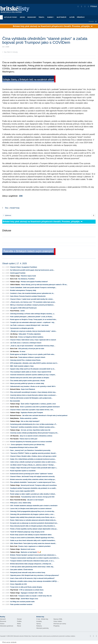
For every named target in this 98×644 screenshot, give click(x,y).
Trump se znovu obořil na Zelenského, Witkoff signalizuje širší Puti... (32, 538)
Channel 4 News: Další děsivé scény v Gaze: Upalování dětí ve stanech (33, 340)
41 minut (22, 352)
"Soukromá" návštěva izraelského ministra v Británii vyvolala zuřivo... (33, 427)
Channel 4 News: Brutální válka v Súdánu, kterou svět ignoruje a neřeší (33, 456)
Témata (42, 17)
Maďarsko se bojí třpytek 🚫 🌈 (31, 552)
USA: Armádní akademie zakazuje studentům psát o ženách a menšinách (34, 506)
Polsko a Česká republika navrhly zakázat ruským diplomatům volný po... (34, 529)
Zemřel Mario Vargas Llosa (29, 599)
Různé (19, 626)
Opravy (39, 624)
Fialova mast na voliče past (28, 439)
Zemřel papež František (18, 273)
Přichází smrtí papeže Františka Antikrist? (34, 282)
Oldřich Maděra (15, 285)
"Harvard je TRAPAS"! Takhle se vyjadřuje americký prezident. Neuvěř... (33, 453)
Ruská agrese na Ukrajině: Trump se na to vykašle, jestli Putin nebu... (33, 354)
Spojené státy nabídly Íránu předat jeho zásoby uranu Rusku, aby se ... (33, 517)
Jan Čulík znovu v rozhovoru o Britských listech (26, 343)
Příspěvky (81, 17)
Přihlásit (92, 6)
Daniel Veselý (15, 407)
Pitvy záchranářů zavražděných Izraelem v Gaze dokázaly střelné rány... (33, 392)
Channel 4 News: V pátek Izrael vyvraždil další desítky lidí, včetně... (32, 299)
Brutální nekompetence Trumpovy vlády (23, 290)
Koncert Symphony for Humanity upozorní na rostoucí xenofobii (31, 442)
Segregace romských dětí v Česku (32, 593)
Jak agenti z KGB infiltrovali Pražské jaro (23, 308)
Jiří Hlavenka (14, 352)
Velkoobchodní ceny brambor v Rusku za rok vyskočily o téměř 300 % (33, 386)
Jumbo (22, 311)
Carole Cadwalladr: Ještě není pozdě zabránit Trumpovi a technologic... (33, 288)
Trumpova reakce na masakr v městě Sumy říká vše (35, 596)
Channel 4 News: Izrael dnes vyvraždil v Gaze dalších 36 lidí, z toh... (32, 410)
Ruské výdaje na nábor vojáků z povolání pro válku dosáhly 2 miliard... (33, 494)
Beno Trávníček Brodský (18, 500)
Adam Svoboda (15, 497)
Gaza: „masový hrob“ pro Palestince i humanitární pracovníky (30, 450)
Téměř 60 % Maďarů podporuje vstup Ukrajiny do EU (27, 532)
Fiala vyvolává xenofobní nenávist (21, 604)
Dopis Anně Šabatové (28, 389)
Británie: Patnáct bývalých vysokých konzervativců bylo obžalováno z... (33, 555)
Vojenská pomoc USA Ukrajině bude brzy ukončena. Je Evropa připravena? (35, 575)
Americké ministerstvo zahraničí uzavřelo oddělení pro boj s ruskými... (33, 375)
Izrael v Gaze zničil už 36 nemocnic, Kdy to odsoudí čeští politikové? (32, 578)
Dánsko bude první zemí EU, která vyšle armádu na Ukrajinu (30, 378)
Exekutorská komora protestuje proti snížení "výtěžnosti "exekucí (31, 474)
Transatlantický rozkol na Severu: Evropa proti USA (38, 497)
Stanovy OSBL (58, 619)
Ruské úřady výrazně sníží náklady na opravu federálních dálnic (31, 535)
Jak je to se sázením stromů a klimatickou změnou (36, 436)
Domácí (19, 619)
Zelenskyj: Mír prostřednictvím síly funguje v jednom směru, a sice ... (33, 514)
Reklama (39, 626)
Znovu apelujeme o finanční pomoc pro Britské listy (28, 445)
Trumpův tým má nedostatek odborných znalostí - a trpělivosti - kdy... (33, 322)
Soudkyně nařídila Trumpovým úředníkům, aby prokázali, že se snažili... (33, 488)
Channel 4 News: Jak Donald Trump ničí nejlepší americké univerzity (32, 477)
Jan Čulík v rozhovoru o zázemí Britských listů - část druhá (29, 325)
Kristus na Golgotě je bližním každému (31, 337)
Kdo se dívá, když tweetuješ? (30, 421)
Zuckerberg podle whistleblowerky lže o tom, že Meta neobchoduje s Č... (34, 424)
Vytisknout (7, 215)
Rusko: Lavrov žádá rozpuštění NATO (22, 491)
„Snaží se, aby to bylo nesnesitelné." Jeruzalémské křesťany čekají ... (33, 346)
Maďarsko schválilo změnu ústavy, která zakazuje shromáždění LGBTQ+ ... (34, 581)
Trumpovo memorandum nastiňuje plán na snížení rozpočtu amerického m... (35, 558)
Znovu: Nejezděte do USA (19, 584)
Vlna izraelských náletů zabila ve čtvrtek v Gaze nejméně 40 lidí (31, 372)
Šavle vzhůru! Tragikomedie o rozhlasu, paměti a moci (38, 404)
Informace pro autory (60, 624)
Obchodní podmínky (42, 628)
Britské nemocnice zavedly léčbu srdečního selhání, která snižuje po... (33, 479)
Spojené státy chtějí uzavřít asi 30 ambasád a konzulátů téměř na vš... (33, 369)
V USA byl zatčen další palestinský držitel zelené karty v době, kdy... (32, 567)
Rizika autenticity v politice (29, 418)
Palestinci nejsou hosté (28, 276)
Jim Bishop (14, 334)
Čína (6, 208)
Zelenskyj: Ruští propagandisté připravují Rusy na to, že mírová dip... (33, 511)
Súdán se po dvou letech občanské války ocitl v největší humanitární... (33, 540)
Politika (19, 621)
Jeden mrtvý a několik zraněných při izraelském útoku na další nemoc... (33, 462)
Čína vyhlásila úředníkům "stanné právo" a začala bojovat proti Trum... (33, 482)
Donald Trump (15, 208)
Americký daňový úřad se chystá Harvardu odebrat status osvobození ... (34, 395)
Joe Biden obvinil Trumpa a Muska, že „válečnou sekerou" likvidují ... (33, 465)
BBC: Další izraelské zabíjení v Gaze (22, 366)
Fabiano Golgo (15, 276)
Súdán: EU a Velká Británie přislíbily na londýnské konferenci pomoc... (33, 459)
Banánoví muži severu (28, 549)
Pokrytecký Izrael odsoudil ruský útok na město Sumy (28, 573)
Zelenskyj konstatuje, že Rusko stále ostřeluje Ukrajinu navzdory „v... (33, 314)
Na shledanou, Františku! (26, 279)
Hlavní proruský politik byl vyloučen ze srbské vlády (27, 383)
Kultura (2, 624)
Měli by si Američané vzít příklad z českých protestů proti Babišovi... (32, 305)
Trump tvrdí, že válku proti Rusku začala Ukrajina (26, 587)
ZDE (21, 196)
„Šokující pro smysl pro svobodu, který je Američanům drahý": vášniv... (33, 331)
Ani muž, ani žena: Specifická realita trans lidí (35, 430)
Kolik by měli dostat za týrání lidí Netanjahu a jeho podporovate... (31, 398)
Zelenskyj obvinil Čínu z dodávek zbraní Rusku (25, 360)
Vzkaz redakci (58, 621)
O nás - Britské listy (42, 619)
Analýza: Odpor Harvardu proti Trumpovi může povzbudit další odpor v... (34, 468)
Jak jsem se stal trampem (35, 500)
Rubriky (51, 17)
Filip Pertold (14, 590)
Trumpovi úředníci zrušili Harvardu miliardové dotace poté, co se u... (32, 561)
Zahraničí (3, 619)
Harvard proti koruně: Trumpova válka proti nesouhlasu (39, 485)
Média (19, 624)
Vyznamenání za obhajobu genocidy (22, 328)
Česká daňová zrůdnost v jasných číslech (32, 357)
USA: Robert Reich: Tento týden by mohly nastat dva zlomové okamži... (33, 543)
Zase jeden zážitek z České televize (22, 570)
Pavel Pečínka (15, 311)
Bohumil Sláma (15, 389)
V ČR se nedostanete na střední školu (31, 590)
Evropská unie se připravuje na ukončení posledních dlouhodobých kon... (34, 523)
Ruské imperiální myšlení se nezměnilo (23, 471)
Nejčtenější (62, 17)
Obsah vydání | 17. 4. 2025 (15, 263)
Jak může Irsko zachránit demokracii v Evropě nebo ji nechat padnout (45, 416)
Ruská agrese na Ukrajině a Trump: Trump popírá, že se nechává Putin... (34, 320)
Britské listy (16, 10)
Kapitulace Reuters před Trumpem (32, 413)
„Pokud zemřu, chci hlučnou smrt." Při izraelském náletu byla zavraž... (33, 302)
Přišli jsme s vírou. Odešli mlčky (21, 503)
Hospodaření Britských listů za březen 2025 (23, 447)
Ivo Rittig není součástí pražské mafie (22, 602)
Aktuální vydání (11, 17)
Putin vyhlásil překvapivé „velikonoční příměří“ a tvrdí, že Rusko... (32, 317)
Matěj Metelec (15, 418)
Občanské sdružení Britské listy (22, 636)
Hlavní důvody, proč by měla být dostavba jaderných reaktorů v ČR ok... (44, 285)
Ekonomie (3, 621)
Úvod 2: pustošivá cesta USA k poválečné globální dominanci (40, 407)
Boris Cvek (14, 279)
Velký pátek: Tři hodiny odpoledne (30, 334)
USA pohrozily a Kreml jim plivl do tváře (31, 349)
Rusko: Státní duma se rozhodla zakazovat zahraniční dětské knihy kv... (33, 520)
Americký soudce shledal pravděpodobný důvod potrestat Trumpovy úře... (34, 433)
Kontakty (39, 621)
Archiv (22, 17)
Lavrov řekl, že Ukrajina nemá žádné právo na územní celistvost (31, 509)
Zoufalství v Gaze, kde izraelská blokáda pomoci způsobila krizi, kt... (32, 293)
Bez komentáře (15, 401)
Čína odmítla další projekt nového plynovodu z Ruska (28, 381)
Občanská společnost (7, 626)
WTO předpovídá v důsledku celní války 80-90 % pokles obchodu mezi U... (34, 363)
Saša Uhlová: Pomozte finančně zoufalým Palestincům (28, 296)
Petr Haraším (14, 439)
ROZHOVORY (32, 17)
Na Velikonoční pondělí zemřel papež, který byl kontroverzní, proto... (32, 270)
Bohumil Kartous (16, 416)
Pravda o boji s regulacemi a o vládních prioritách (34, 546)
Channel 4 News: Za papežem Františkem (24, 267)
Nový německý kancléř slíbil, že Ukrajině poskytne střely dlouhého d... (33, 526)
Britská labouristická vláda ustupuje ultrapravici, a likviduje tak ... (31, 564)
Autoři (72, 17)
